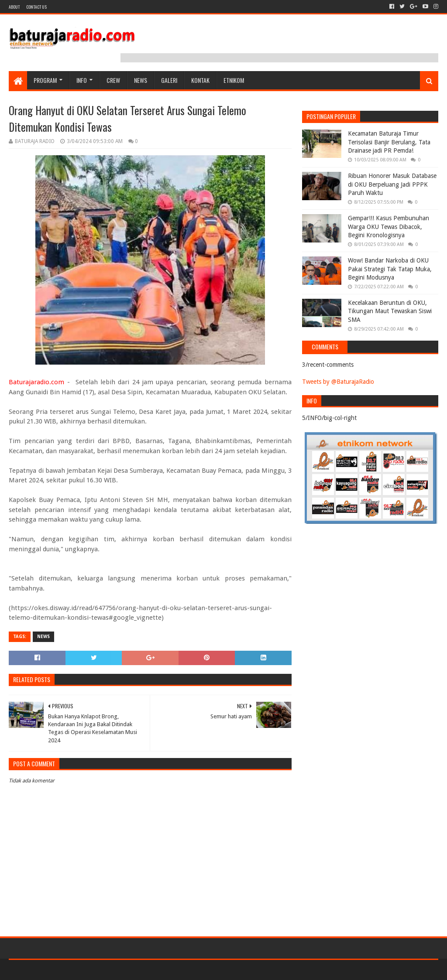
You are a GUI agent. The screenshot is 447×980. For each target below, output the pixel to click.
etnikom (234, 80)
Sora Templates (57, 970)
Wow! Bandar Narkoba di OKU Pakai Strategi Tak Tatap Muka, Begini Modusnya (390, 269)
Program (45, 80)
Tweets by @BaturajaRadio (338, 382)
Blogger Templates (107, 970)
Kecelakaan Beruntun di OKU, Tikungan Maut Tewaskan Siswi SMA (390, 311)
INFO (82, 80)
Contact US (36, 7)
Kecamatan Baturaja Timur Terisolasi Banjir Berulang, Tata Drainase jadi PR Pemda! (389, 142)
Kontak (200, 80)
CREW (113, 80)
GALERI (169, 80)
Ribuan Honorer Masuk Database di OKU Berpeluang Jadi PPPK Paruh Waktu (392, 184)
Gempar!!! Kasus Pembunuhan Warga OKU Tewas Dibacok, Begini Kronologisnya (389, 227)
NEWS (141, 80)
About (14, 7)
